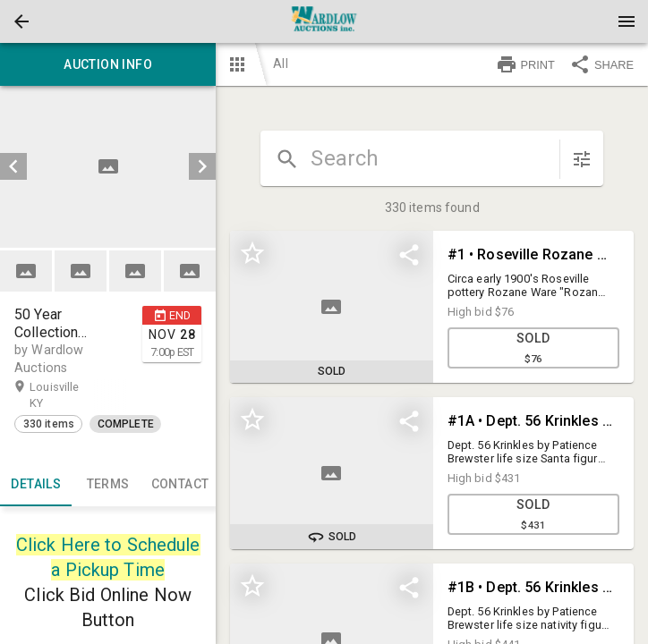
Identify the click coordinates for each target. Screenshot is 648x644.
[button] (21, 21)
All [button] (280, 64)
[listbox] (108, 167)
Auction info (108, 64)
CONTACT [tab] (180, 485)
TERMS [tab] (107, 485)
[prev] (13, 166)
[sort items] (582, 159)
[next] (202, 166)
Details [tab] (36, 485)
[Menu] (627, 21)
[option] (108, 167)
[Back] (21, 21)
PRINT (525, 64)
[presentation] (324, 21)
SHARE (601, 64)
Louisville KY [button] (54, 394)
